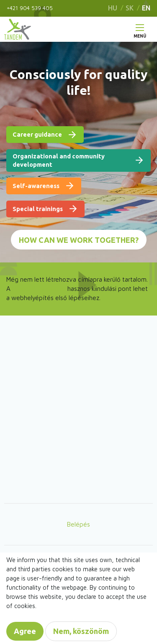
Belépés (78, 524)
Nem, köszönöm (81, 631)
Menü (140, 34)
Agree (25, 631)
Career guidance (37, 134)
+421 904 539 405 (30, 8)
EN (146, 8)
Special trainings (38, 209)
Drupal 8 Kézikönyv (39, 288)
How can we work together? (79, 240)
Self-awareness (36, 186)
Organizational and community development (59, 160)
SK (130, 8)
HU (113, 8)
